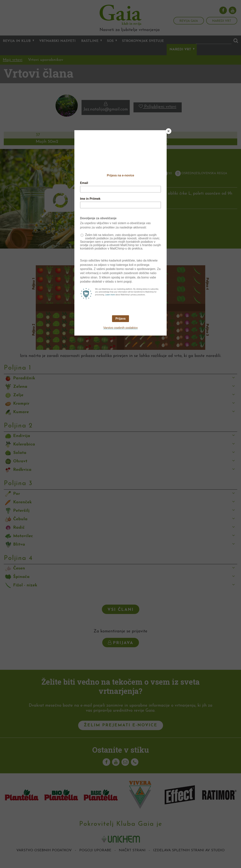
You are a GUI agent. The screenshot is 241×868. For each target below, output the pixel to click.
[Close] (169, 131)
